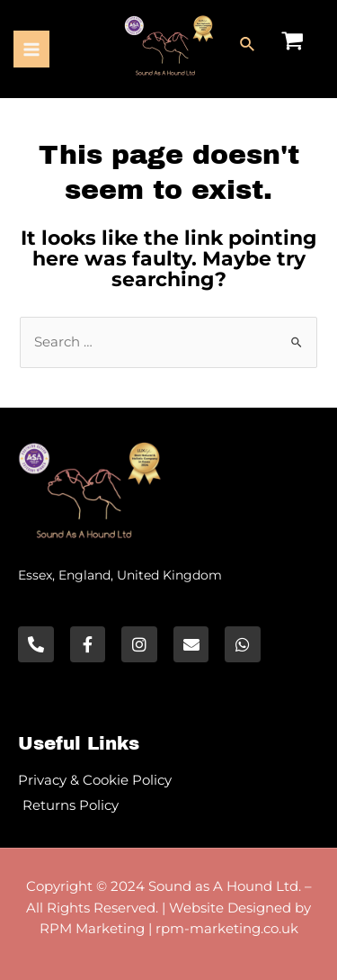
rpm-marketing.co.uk (227, 928)
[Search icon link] (248, 45)
